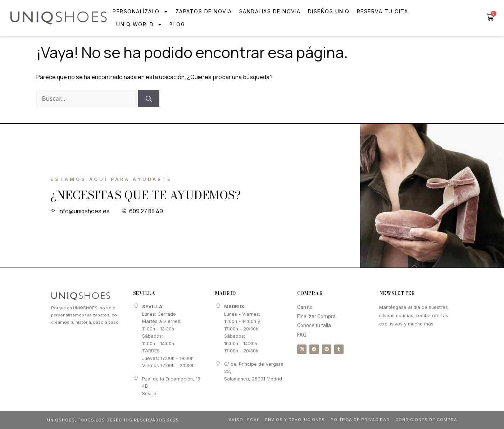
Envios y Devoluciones (293, 420)
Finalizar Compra (316, 316)
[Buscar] (149, 99)
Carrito (305, 307)
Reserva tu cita (383, 11)
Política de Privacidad (359, 420)
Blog (177, 24)
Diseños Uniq (329, 11)
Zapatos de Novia (204, 11)
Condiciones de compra (426, 420)
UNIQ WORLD (139, 24)
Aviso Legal (242, 420)
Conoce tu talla (314, 325)
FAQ (302, 335)
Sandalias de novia (270, 11)
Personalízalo (140, 12)
